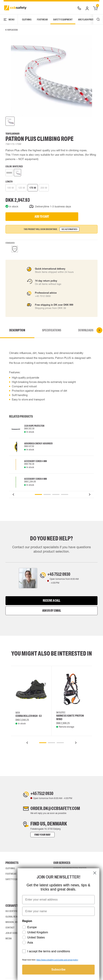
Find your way (39, 836)
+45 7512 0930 (61, 574)
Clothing (27, 20)
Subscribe (58, 970)
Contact (10, 929)
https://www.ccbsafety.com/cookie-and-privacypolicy (57, 960)
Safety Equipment (63, 20)
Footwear (42, 20)
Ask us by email (52, 611)
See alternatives (69, 229)
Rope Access (12, 30)
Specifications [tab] (52, 330)
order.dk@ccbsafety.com (55, 810)
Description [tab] (17, 330)
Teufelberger (12, 134)
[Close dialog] (95, 873)
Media (9, 940)
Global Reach (13, 918)
